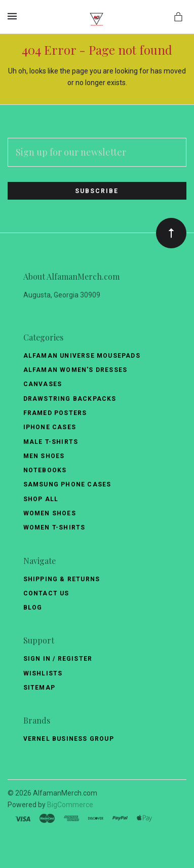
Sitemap (39, 688)
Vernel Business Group (69, 739)
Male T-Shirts (51, 442)
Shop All (41, 499)
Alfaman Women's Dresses (75, 370)
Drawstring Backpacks (70, 399)
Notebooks (45, 470)
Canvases (43, 384)
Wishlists (43, 673)
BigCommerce (70, 805)
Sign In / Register (58, 659)
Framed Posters (55, 413)
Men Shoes (44, 456)
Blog (33, 608)
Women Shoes (50, 513)
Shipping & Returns (62, 579)
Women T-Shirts (54, 527)
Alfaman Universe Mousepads (82, 356)
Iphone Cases (50, 427)
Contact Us (46, 593)
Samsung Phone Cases (67, 484)
